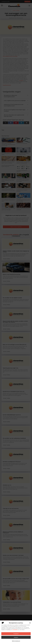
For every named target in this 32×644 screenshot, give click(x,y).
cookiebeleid (15, 630)
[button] (30, 623)
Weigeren (16, 637)
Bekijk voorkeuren (16, 641)
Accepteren (16, 634)
